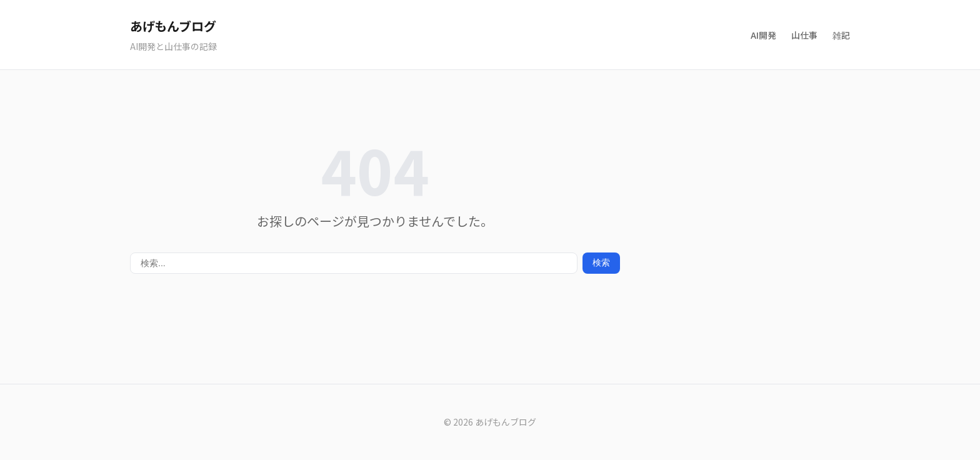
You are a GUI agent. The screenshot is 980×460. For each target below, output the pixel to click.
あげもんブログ (173, 26)
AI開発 (763, 35)
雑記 (841, 35)
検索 (601, 262)
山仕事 (804, 35)
